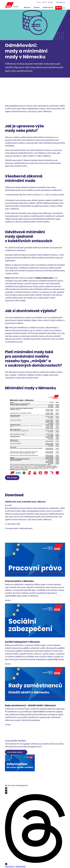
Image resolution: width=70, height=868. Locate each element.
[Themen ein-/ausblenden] (39, 8)
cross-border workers (15, 752)
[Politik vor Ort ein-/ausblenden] (50, 8)
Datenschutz (21, 867)
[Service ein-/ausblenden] (61, 8)
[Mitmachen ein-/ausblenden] (59, 11)
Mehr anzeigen (12, 478)
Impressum (10, 867)
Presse (39, 2)
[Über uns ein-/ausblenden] (29, 8)
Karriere (44, 2)
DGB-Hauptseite (60, 2)
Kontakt (50, 2)
